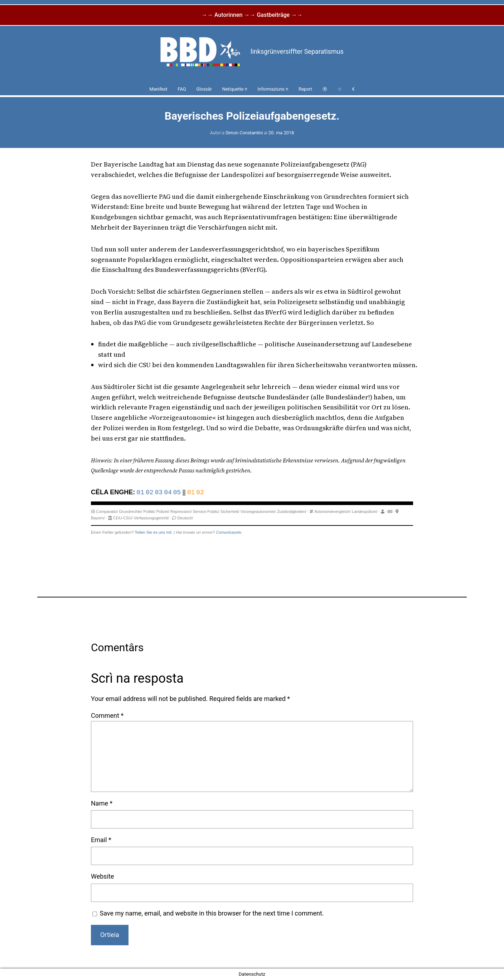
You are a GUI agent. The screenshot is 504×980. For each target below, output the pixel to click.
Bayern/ (98, 518)
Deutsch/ (185, 518)
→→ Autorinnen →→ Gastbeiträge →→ (252, 15)
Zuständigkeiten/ (292, 511)
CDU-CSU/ (123, 518)
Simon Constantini (244, 133)
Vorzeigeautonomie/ (258, 511)
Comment (107, 715)
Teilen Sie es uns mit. (154, 532)
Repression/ (181, 511)
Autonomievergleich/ (332, 511)
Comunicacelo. (229, 532)
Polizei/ (163, 511)
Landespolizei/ (365, 511)
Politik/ (149, 511)
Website (102, 876)
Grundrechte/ (130, 511)
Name (102, 803)
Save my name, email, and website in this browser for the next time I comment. (212, 913)
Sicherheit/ (230, 511)
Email (101, 840)
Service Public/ (206, 511)
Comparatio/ (107, 511)
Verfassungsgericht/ (151, 518)
